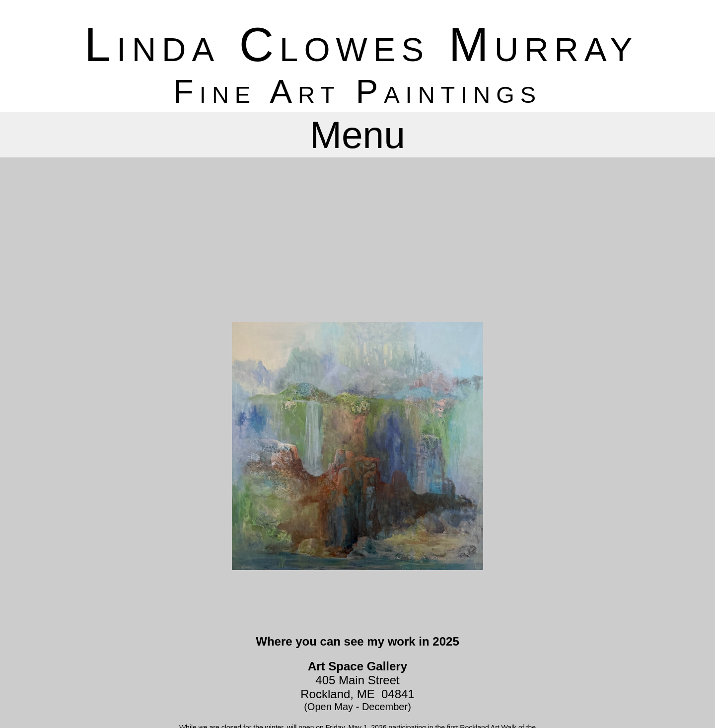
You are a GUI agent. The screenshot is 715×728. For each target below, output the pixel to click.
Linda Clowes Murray (361, 44)
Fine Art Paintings (357, 91)
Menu (357, 135)
